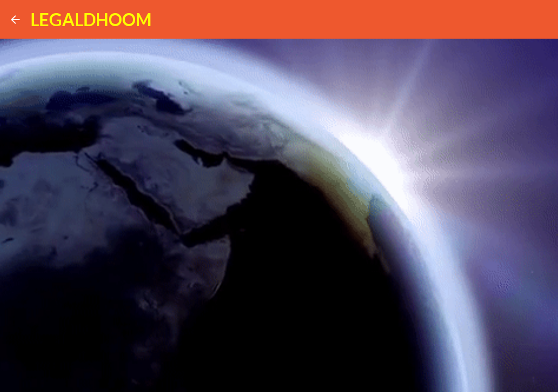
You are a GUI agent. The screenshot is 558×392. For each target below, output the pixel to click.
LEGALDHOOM (91, 19)
